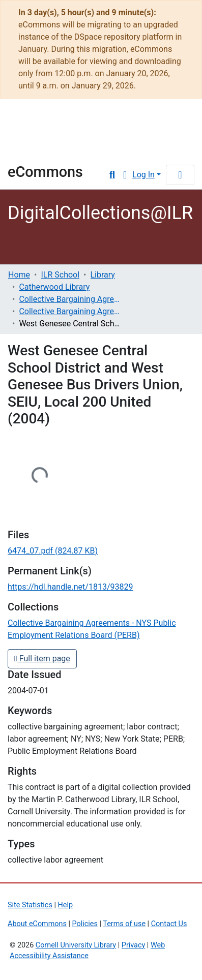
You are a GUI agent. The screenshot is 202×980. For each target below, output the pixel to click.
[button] (125, 175)
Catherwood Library (54, 287)
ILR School (60, 275)
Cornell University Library (76, 945)
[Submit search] (112, 175)
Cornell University (59, 122)
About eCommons (37, 924)
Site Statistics (30, 905)
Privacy (134, 945)
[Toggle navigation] (180, 175)
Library (38, 149)
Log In (143, 175)
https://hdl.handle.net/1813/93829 (70, 587)
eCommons (45, 172)
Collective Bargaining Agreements (70, 299)
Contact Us (169, 924)
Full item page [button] (42, 659)
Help (65, 905)
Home (19, 275)
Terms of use (124, 924)
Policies (85, 924)
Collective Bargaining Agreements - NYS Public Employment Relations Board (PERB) (70, 311)
